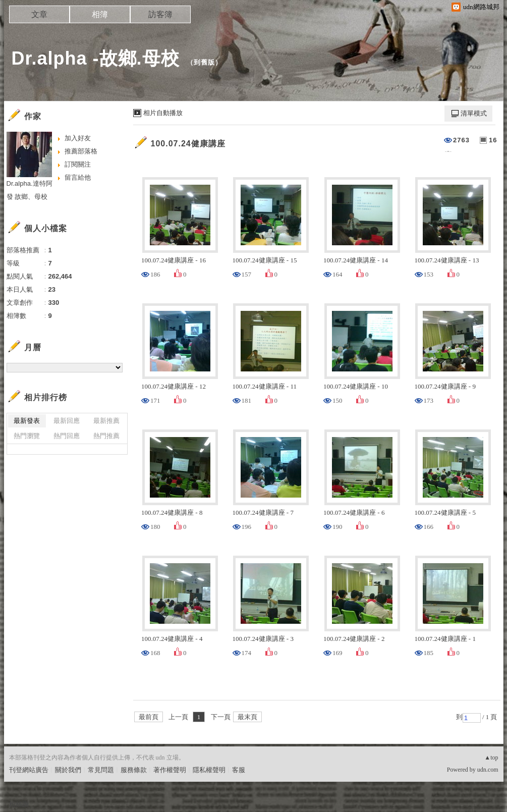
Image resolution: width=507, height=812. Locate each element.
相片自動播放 (163, 113)
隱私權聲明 (209, 770)
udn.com (488, 770)
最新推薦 (106, 421)
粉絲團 (19, 804)
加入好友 (78, 138)
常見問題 (101, 770)
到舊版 (204, 62)
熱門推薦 (106, 436)
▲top (491, 757)
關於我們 (68, 770)
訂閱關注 (78, 164)
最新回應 (67, 421)
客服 (239, 770)
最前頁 (149, 717)
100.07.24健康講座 (188, 144)
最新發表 (27, 421)
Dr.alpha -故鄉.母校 (96, 58)
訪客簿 (160, 14)
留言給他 (78, 177)
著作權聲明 (170, 770)
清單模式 (474, 113)
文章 (39, 14)
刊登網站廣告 (29, 770)
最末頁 (247, 717)
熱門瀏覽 (27, 436)
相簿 (100, 14)
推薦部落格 (81, 151)
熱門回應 (67, 436)
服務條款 (134, 770)
